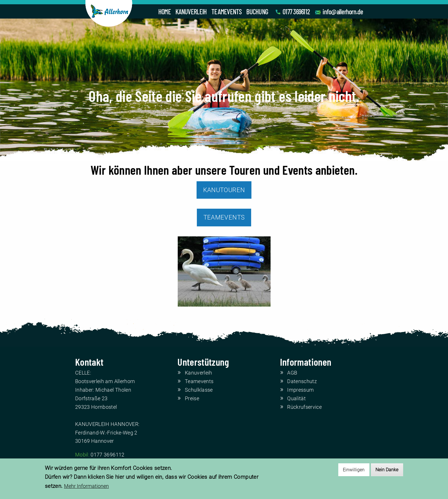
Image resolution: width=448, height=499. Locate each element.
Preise (192, 399)
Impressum (300, 390)
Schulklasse (199, 390)
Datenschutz (302, 381)
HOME (165, 11)
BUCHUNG (257, 11)
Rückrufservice (304, 407)
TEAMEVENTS (227, 11)
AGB (292, 373)
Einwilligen (354, 470)
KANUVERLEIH (191, 11)
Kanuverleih (199, 373)
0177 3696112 (296, 11)
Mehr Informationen (86, 486)
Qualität (296, 399)
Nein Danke (387, 470)
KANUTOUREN (224, 190)
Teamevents (199, 381)
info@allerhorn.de (343, 11)
